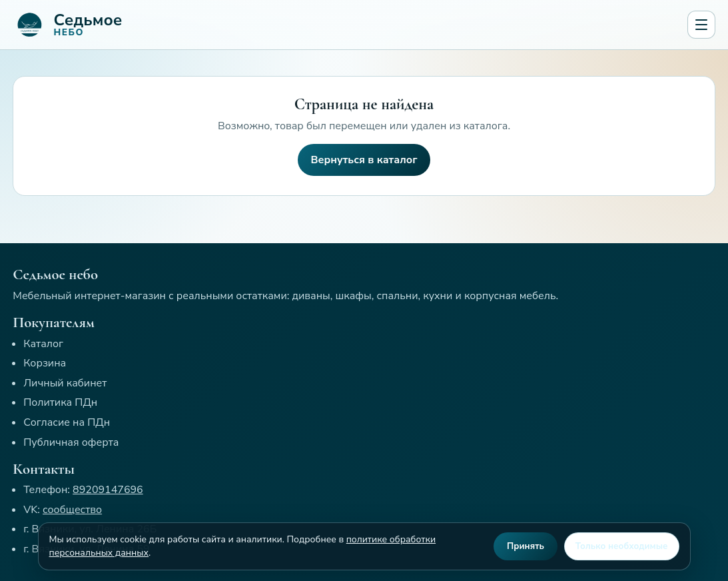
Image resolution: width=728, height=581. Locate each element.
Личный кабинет (65, 383)
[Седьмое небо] (347, 25)
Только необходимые (622, 546)
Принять (526, 546)
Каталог (43, 344)
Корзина (45, 363)
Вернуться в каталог (364, 160)
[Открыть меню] (701, 25)
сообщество (72, 510)
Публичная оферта (71, 442)
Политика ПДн (60, 402)
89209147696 (108, 490)
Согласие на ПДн (67, 422)
